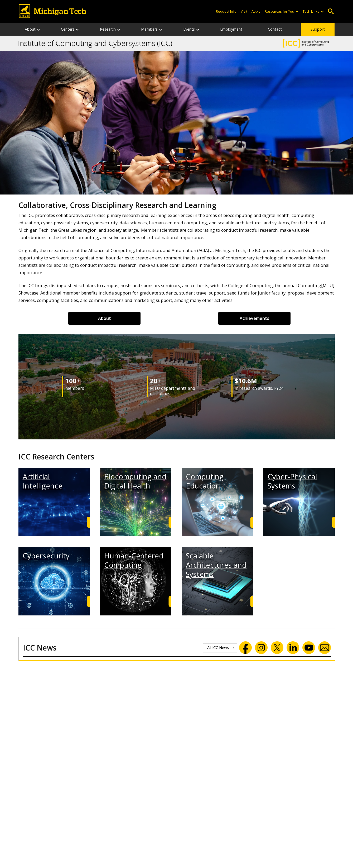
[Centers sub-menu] (78, 29)
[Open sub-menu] (297, 11)
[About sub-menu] (39, 29)
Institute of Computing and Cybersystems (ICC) (95, 43)
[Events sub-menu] (198, 29)
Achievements (254, 318)
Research (108, 29)
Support (318, 29)
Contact (275, 29)
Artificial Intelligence (43, 481)
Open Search (331, 11)
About (30, 29)
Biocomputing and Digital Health (135, 481)
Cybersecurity (46, 556)
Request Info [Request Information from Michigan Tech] (226, 11)
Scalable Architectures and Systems (216, 565)
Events (189, 29)
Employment (231, 29)
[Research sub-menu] (119, 29)
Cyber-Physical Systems (292, 481)
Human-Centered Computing (134, 560)
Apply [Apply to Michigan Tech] (256, 11)
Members (149, 29)
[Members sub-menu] (161, 29)
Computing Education (205, 481)
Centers (68, 29)
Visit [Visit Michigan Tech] (244, 11)
